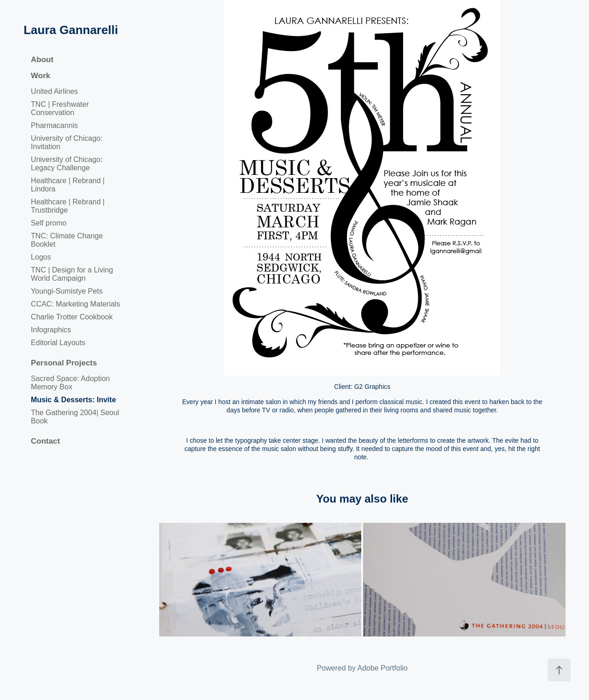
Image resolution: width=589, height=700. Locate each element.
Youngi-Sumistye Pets (67, 291)
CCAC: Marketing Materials (75, 304)
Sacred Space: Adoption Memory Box (70, 383)
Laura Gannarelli (71, 30)
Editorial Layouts (58, 343)
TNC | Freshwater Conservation (60, 108)
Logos (41, 257)
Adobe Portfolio (383, 668)
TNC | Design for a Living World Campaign (72, 274)
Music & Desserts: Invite (73, 400)
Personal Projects (64, 363)
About (42, 60)
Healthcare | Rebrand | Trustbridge (68, 206)
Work (40, 76)
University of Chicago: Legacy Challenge (67, 164)
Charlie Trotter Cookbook (72, 317)
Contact (45, 441)
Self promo (49, 223)
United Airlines (54, 91)
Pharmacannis (54, 125)
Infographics (51, 330)
